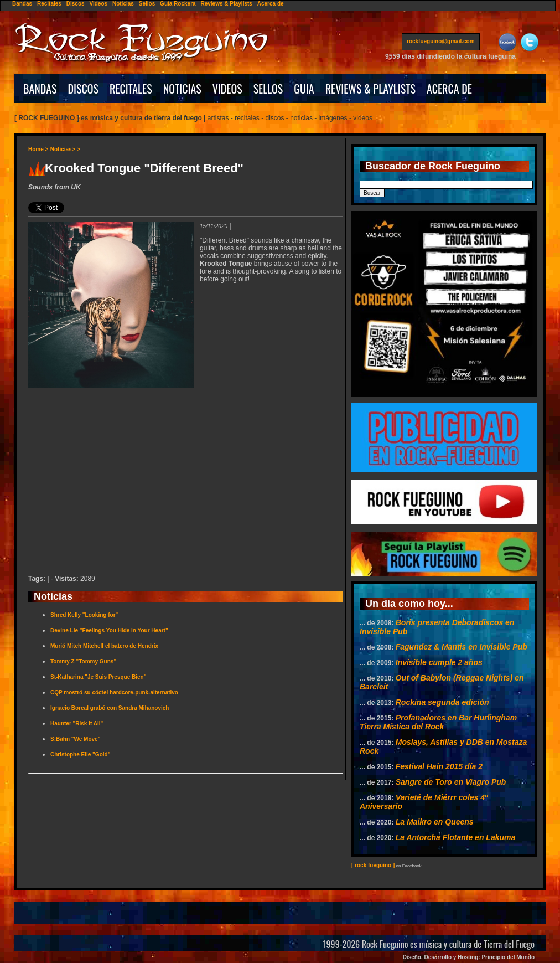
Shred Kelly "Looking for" (84, 615)
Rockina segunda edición (442, 702)
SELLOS (268, 89)
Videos (98, 4)
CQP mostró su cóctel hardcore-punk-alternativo (114, 692)
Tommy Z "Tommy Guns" (83, 661)
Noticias (123, 4)
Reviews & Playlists (226, 4)
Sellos (147, 4)
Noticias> (63, 149)
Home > (38, 149)
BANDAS (40, 89)
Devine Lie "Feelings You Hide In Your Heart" (109, 630)
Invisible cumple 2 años (439, 662)
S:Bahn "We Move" (75, 739)
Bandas (22, 4)
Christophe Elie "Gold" (80, 755)
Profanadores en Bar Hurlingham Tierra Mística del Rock (438, 722)
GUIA (304, 89)
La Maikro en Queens (435, 822)
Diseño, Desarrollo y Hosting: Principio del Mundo (469, 957)
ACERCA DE (449, 89)
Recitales (49, 4)
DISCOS (84, 89)
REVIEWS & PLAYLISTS (370, 89)
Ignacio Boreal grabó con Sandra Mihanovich (110, 708)
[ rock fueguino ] (373, 865)
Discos (76, 4)
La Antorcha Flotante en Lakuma (456, 837)
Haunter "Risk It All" (77, 723)
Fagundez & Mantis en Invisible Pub (462, 647)
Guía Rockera (178, 4)
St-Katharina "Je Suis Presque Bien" (98, 677)
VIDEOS (227, 89)
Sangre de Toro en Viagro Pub (451, 782)
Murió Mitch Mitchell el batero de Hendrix (104, 646)
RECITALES (131, 89)
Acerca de (271, 4)
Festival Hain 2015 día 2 (439, 766)
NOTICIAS (182, 89)
